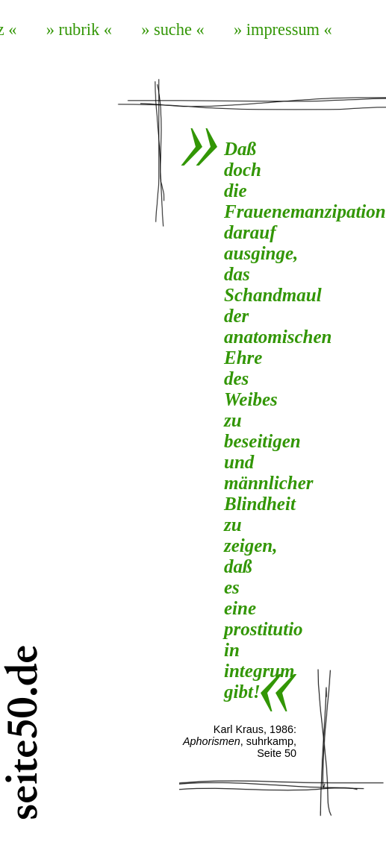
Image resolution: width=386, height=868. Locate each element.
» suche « (173, 29)
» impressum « (283, 29)
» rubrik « (79, 29)
